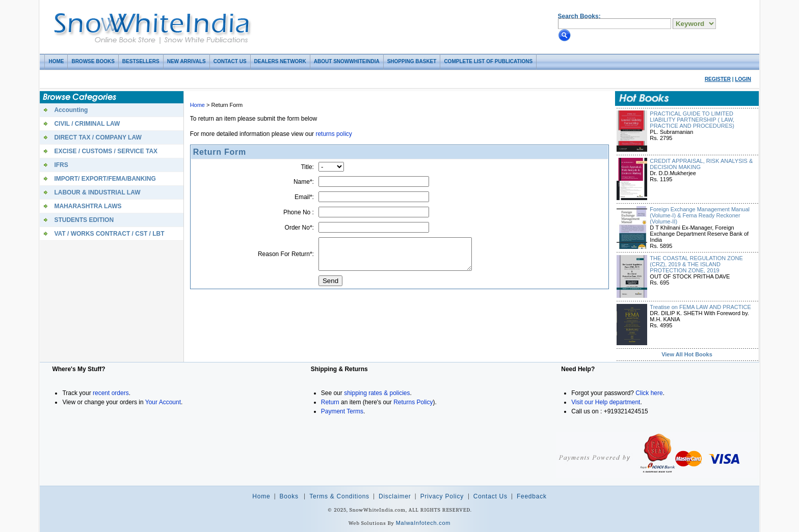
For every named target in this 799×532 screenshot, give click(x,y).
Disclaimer (395, 496)
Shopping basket (412, 61)
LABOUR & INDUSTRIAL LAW (97, 192)
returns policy (334, 134)
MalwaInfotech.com (423, 523)
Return (330, 402)
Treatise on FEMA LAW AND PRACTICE (700, 307)
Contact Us (230, 61)
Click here (649, 393)
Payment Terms (342, 411)
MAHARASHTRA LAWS (88, 206)
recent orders (111, 393)
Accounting (71, 110)
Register (718, 79)
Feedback (532, 496)
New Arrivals (187, 61)
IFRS (61, 165)
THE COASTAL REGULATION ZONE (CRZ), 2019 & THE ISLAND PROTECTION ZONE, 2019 (696, 264)
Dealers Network (280, 61)
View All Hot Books (687, 354)
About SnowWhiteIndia (347, 61)
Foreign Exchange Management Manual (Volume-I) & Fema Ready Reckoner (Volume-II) (700, 215)
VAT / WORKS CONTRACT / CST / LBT (109, 234)
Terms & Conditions (339, 496)
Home (56, 61)
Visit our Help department (606, 402)
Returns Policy (413, 402)
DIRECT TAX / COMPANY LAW (98, 137)
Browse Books (93, 61)
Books (289, 496)
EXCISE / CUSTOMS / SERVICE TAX (106, 151)
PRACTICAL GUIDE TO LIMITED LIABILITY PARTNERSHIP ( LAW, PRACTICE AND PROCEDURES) (692, 120)
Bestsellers (141, 61)
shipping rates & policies (377, 393)
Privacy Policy (443, 496)
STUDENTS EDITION (84, 220)
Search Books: (579, 16)
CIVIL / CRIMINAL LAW (87, 124)
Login (743, 79)
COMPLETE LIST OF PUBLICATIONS (488, 61)
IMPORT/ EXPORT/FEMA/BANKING (105, 179)
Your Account (163, 402)
